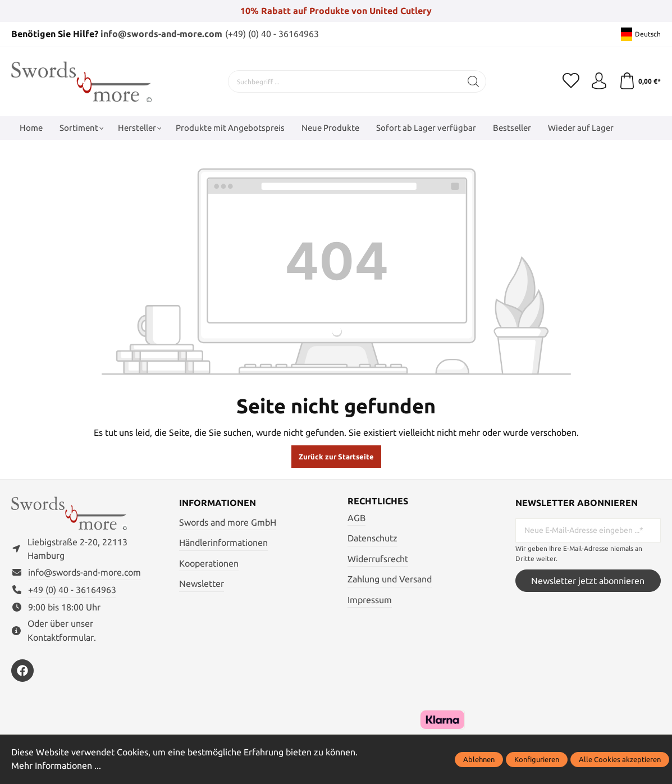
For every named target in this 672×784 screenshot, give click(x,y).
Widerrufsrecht (378, 559)
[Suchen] (474, 81)
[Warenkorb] (640, 81)
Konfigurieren (537, 759)
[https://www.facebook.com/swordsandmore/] (22, 671)
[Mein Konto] (599, 81)
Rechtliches (378, 501)
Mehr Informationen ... (56, 765)
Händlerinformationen (223, 543)
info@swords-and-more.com (161, 34)
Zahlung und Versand (390, 579)
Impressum (370, 600)
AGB (356, 518)
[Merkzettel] (571, 81)
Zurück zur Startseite (336, 457)
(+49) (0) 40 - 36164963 (272, 34)
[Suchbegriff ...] (345, 81)
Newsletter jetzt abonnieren (588, 581)
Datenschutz (372, 538)
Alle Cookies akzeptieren (620, 759)
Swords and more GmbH (228, 522)
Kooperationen (209, 563)
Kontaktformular (61, 637)
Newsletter (202, 584)
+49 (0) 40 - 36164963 (72, 590)
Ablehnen (479, 759)
